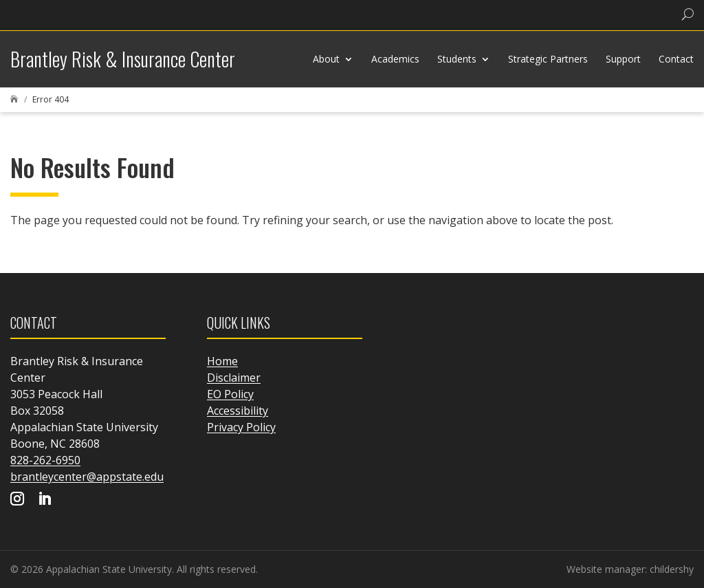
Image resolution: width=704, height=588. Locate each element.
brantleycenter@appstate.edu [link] (87, 477)
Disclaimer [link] (234, 378)
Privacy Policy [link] (241, 427)
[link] (45, 15)
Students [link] (457, 59)
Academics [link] (395, 59)
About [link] (326, 59)
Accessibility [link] (238, 411)
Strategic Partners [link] (548, 59)
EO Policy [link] (230, 394)
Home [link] (222, 361)
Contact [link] (676, 59)
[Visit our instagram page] (17, 500)
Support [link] (623, 59)
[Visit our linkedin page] (45, 500)
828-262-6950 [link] (45, 460)
